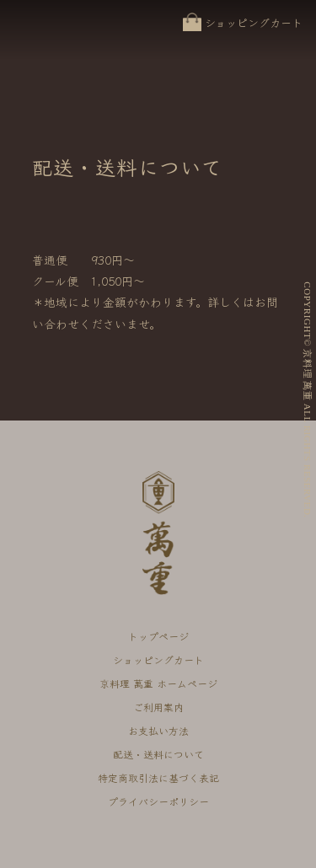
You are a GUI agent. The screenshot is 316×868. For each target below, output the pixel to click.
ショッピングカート (254, 22)
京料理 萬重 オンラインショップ (52, 39)
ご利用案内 (158, 707)
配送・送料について (158, 754)
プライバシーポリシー (158, 801)
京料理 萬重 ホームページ (158, 683)
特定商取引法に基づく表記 (158, 777)
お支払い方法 (158, 730)
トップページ (158, 636)
